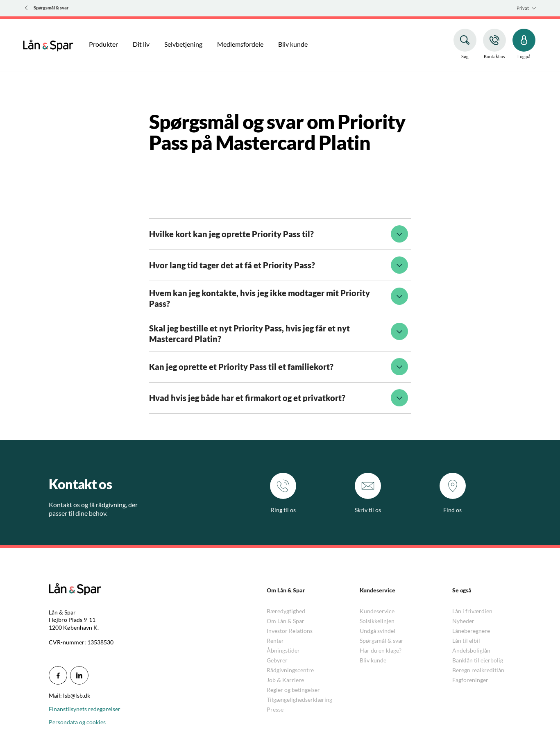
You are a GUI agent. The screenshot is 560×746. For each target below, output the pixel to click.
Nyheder (463, 621)
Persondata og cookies (77, 722)
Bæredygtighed (286, 611)
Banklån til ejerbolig (478, 660)
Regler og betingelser (293, 690)
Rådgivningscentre (290, 670)
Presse (275, 709)
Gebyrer (277, 660)
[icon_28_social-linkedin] (79, 675)
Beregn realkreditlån (478, 670)
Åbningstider (283, 650)
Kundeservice (377, 611)
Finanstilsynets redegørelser (85, 709)
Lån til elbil (466, 641)
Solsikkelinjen (377, 621)
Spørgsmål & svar (382, 641)
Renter (275, 641)
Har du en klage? (381, 650)
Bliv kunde (373, 660)
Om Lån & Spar (286, 621)
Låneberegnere (471, 631)
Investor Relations (290, 631)
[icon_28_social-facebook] (58, 675)
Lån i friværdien (472, 611)
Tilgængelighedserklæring (299, 700)
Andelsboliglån (471, 650)
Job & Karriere (285, 680)
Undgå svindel (377, 631)
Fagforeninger (470, 680)
